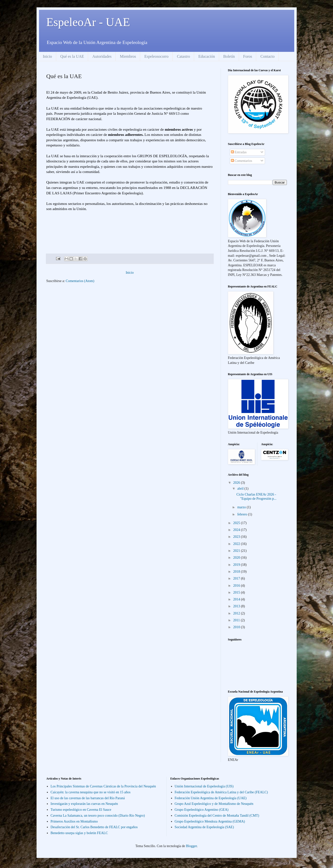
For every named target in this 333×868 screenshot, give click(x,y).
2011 (237, 620)
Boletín (229, 56)
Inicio (47, 56)
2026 (237, 483)
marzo (242, 507)
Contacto (267, 56)
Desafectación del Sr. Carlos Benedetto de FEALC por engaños (94, 827)
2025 (237, 523)
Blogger (191, 846)
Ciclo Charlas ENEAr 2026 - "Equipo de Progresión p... (256, 497)
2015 (237, 592)
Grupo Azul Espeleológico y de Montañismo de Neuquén (214, 804)
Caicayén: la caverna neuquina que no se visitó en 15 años (91, 792)
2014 (237, 599)
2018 (237, 572)
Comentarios (242, 161)
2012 (237, 613)
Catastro (183, 56)
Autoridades (102, 56)
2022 (237, 544)
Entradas (239, 152)
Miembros (128, 56)
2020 (237, 558)
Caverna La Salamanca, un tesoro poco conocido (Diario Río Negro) (98, 816)
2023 (237, 537)
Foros (248, 56)
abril (241, 489)
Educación (207, 56)
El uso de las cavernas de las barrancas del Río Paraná (88, 798)
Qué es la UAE (72, 56)
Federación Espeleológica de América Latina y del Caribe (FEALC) (221, 792)
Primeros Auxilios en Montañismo (74, 821)
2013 (237, 606)
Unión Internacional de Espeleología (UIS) (204, 786)
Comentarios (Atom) (80, 281)
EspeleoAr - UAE (88, 22)
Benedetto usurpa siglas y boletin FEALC (79, 833)
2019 (237, 565)
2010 (237, 627)
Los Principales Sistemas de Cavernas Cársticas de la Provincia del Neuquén (103, 786)
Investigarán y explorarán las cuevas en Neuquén (84, 804)
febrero (243, 514)
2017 (237, 578)
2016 (237, 586)
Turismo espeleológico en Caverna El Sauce (81, 810)
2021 (237, 551)
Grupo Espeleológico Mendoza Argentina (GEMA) (210, 821)
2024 (237, 530)
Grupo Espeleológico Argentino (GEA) (202, 810)
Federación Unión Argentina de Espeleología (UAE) (211, 798)
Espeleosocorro (156, 56)
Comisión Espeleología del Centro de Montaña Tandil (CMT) (217, 816)
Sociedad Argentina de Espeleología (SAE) (204, 827)
